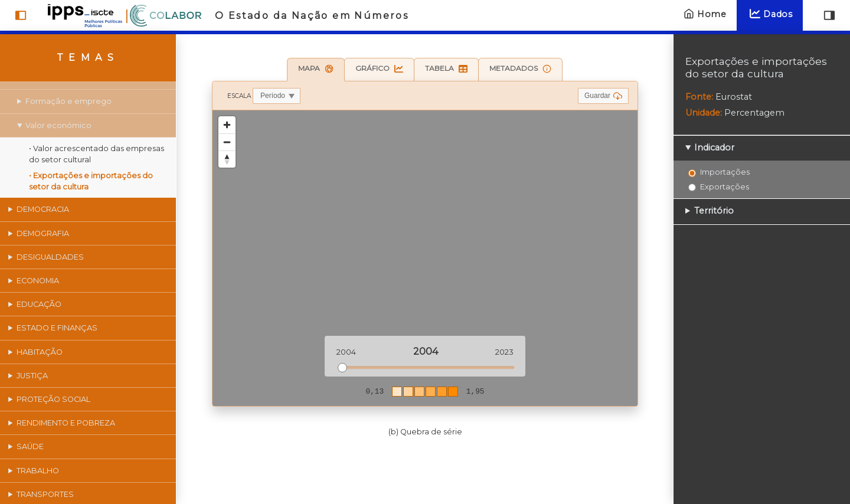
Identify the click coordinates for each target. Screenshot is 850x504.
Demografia (43, 233)
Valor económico (59, 125)
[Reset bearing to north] (227, 159)
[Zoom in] (227, 125)
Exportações (725, 186)
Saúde (31, 446)
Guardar (603, 96)
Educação (40, 304)
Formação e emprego (69, 101)
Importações (725, 172)
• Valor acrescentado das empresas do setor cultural (97, 154)
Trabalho (38, 471)
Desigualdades (51, 257)
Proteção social (54, 399)
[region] (425, 258)
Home (704, 14)
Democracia (43, 209)
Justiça (33, 376)
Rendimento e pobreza (66, 423)
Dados (770, 14)
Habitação (40, 352)
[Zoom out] (227, 142)
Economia (38, 281)
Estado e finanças (58, 328)
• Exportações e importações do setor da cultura (91, 181)
